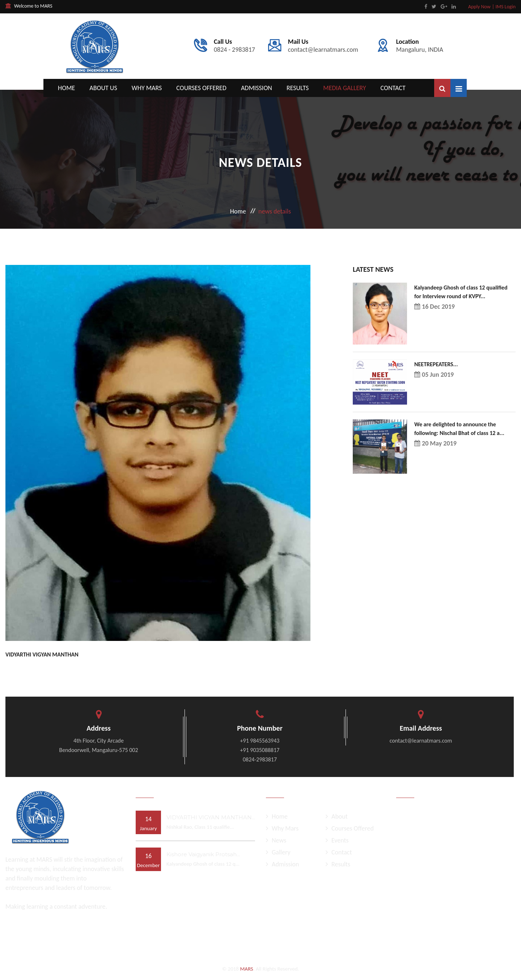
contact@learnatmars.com (323, 46)
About (337, 816)
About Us (103, 88)
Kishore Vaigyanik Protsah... (203, 854)
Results (298, 88)
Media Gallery (344, 88)
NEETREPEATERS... (436, 364)
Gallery (278, 852)
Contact (393, 88)
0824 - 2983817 (234, 46)
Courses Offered (201, 88)
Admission (257, 88)
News (276, 840)
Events (337, 840)
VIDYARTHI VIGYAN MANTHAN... (211, 817)
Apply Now (479, 7)
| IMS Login (504, 7)
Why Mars (147, 88)
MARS (246, 969)
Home (66, 88)
